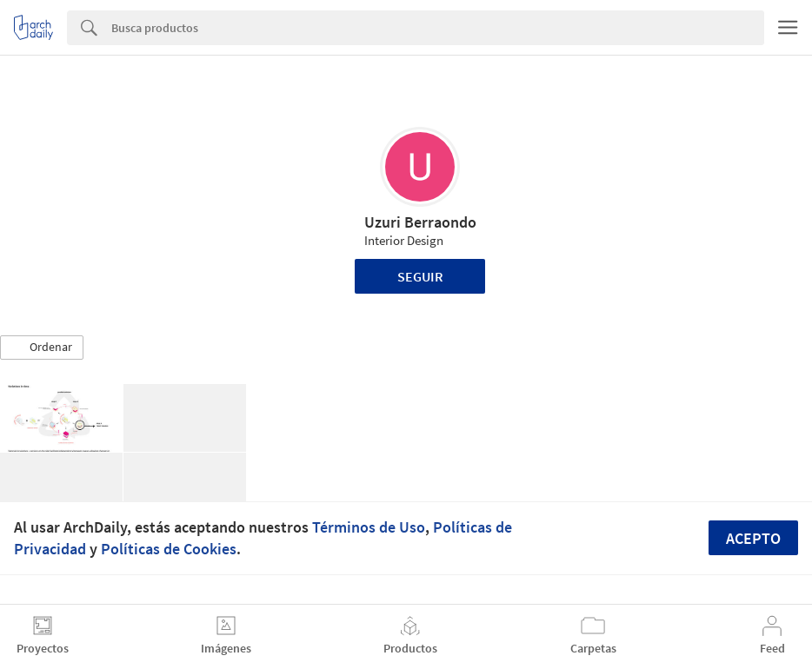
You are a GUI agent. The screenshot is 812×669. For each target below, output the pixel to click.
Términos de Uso (369, 527)
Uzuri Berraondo (420, 222)
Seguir (420, 276)
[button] (42, 348)
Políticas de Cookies (169, 549)
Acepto (753, 538)
